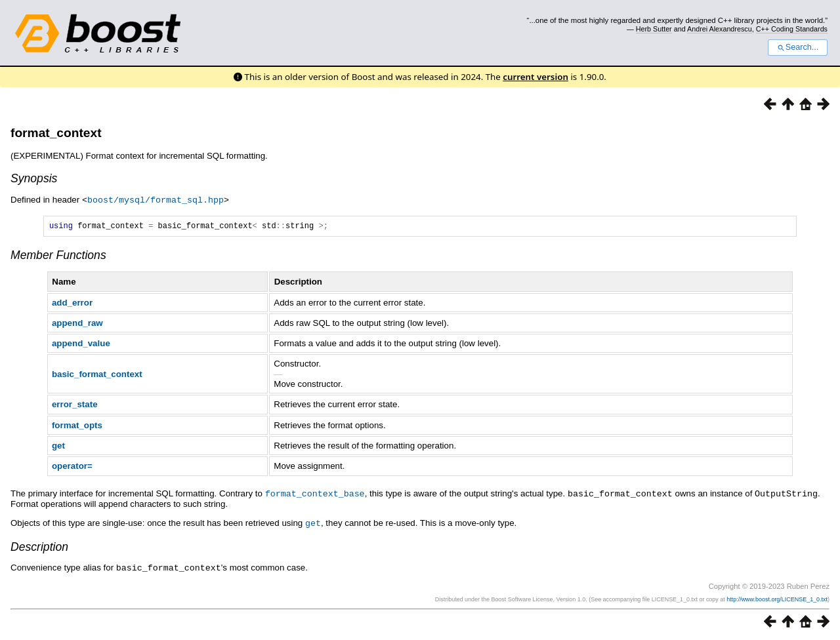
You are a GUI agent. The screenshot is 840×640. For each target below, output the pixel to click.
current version (535, 77)
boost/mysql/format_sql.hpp (156, 199)
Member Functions (58, 256)
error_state (75, 406)
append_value (81, 345)
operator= (72, 467)
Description (39, 547)
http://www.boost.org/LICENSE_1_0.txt (777, 599)
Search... (798, 47)
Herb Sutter (654, 29)
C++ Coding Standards (792, 29)
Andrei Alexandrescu (720, 29)
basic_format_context (97, 375)
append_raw (77, 324)
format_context (56, 133)
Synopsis (34, 178)
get (58, 447)
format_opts (77, 427)
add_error (72, 304)
